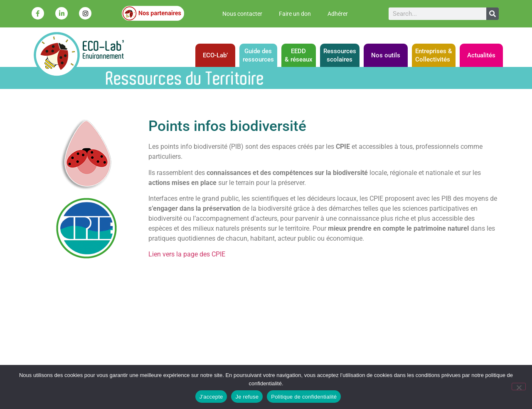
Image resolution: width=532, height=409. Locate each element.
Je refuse (247, 397)
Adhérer (338, 14)
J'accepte (211, 397)
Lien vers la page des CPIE (187, 254)
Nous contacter (242, 14)
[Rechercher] (493, 14)
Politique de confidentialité (304, 397)
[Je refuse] (519, 387)
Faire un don (295, 14)
